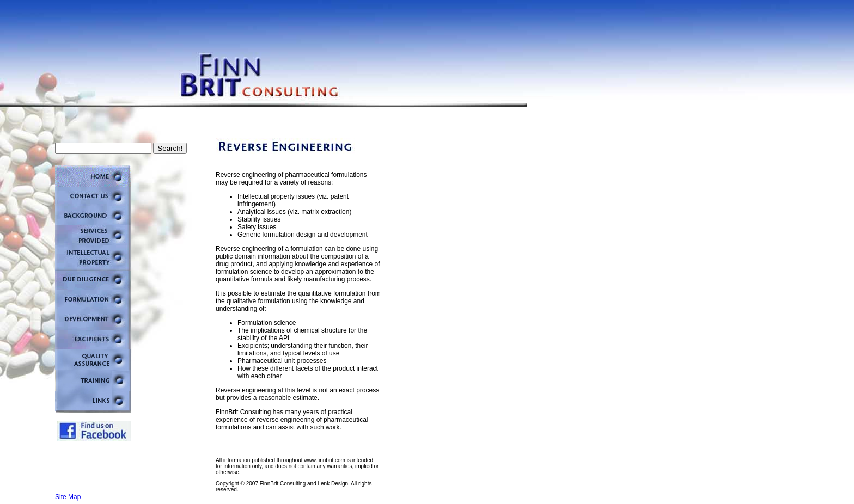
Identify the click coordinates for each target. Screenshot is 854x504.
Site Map (68, 497)
